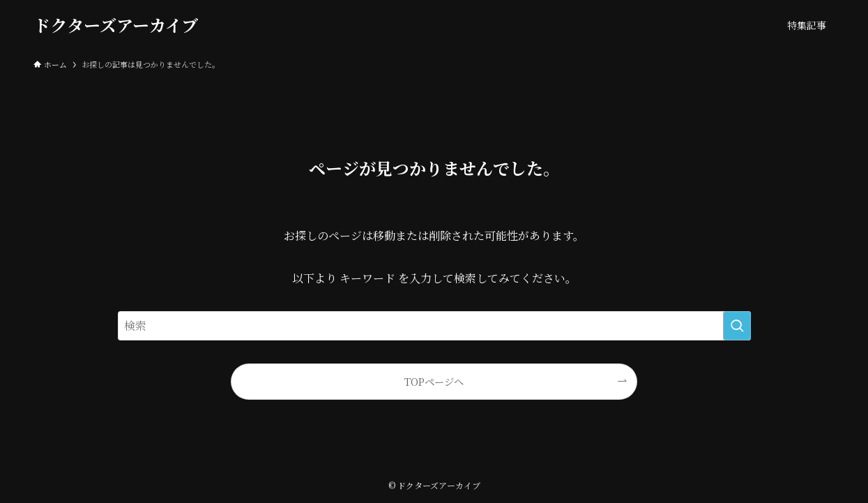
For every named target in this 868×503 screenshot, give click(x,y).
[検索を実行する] (737, 326)
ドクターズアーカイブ (116, 25)
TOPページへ (434, 381)
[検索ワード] (434, 326)
